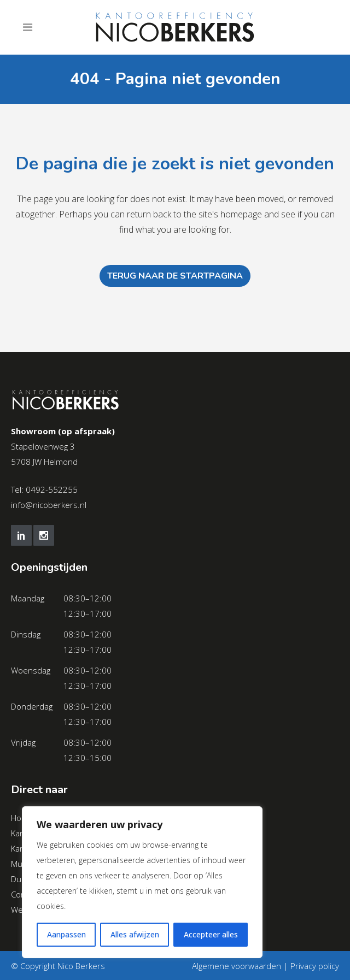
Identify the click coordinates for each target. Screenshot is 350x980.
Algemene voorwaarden (237, 966)
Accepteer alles (211, 934)
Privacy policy (315, 966)
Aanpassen (66, 934)
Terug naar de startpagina (175, 276)
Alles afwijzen (135, 934)
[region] (142, 882)
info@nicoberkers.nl (49, 505)
